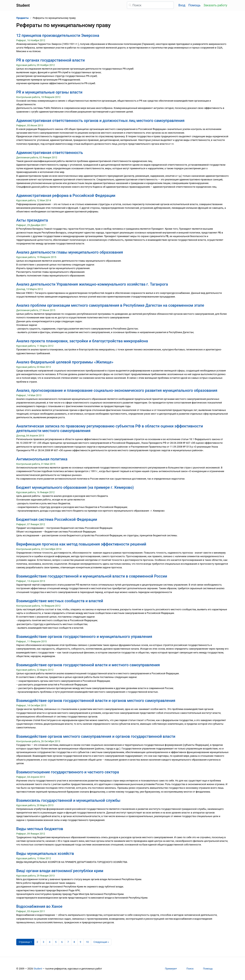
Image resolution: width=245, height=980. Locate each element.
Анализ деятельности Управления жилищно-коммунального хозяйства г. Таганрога (92, 284)
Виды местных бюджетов (40, 829)
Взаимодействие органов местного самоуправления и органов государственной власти (96, 736)
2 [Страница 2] (37, 942)
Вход (182, 5)
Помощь (194, 5)
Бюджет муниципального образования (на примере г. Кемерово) (75, 487)
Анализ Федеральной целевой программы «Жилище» (65, 362)
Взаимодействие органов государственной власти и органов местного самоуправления (96, 701)
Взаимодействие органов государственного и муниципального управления (84, 637)
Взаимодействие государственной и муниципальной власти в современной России (92, 576)
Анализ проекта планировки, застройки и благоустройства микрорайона (82, 341)
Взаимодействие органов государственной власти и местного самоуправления (88, 665)
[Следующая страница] (101, 942)
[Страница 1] (25, 942)
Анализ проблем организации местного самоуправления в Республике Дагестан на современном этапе (110, 305)
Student (38, 969)
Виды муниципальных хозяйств (45, 853)
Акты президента (32, 220)
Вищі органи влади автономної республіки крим (60, 871)
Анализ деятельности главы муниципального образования (70, 252)
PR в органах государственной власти (51, 60)
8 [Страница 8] (74, 942)
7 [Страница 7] (68, 942)
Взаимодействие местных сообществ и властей (60, 601)
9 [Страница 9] (80, 942)
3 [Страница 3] (44, 942)
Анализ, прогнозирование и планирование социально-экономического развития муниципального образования (117, 390)
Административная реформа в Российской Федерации (66, 196)
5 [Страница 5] (56, 942)
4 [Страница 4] (50, 942)
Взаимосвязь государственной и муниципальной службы (68, 800)
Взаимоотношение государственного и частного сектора (68, 772)
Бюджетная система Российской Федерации (57, 519)
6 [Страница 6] (62, 942)
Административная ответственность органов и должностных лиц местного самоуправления (100, 121)
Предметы (22, 18)
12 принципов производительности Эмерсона (58, 35)
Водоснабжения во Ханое (39, 906)
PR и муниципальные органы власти (49, 92)
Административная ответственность (50, 153)
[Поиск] (150, 5)
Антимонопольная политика (42, 459)
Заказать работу (215, 5)
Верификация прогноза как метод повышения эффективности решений (81, 544)
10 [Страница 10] (87, 942)
